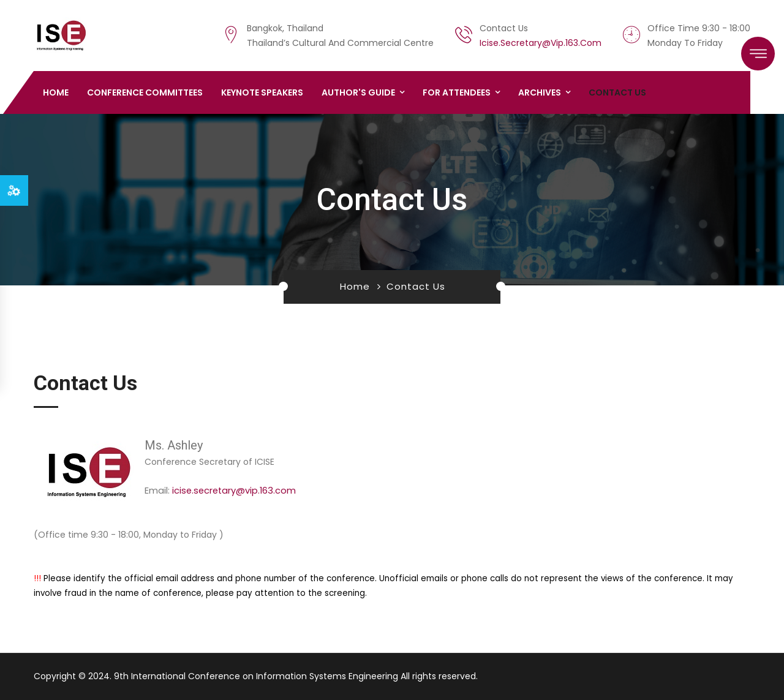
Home (56, 92)
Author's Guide (358, 92)
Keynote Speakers (262, 92)
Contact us (617, 92)
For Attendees (457, 92)
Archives (540, 92)
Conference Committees (145, 92)
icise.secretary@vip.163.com (541, 43)
